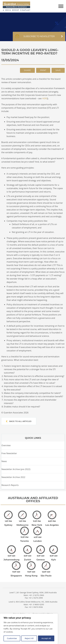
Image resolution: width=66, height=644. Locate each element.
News (4, 461)
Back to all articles (19, 421)
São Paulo (46, 568)
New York (37, 523)
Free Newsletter (9, 453)
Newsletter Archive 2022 (13, 477)
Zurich (28, 554)
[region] (29, 629)
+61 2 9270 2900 (36, 588)
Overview (6, 445)
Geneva (41, 554)
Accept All (46, 638)
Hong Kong (31, 568)
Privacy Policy (19, 606)
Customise (12, 638)
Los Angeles (52, 523)
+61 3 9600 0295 (36, 597)
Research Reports (10, 485)
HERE (45, 98)
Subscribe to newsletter (39, 38)
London (38, 537)
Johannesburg (12, 554)
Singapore (16, 568)
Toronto (25, 537)
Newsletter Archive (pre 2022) (16, 469)
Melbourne (22, 523)
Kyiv (54, 554)
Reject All (29, 638)
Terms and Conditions (43, 606)
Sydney (8, 523)
